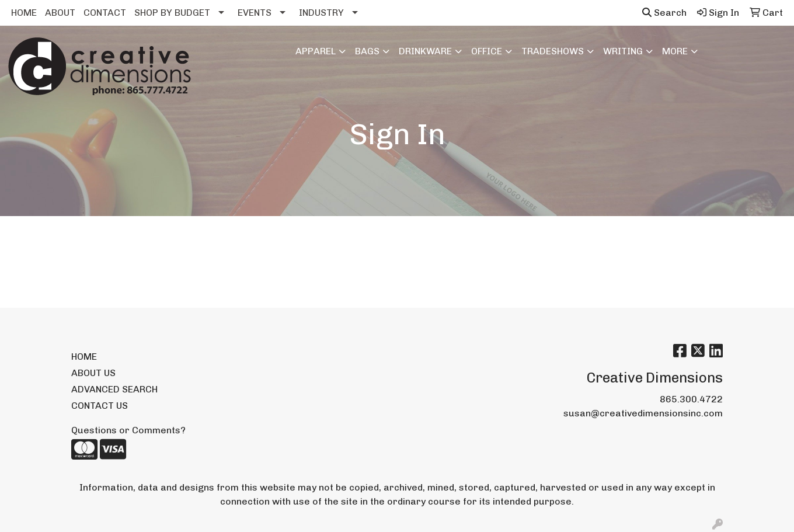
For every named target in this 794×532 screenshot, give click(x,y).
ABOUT (60, 13)
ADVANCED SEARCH (114, 389)
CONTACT (105, 13)
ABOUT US (93, 373)
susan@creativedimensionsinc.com (643, 413)
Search (664, 13)
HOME (24, 13)
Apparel (316, 51)
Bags (367, 51)
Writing (623, 51)
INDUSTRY (321, 13)
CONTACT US (100, 406)
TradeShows (553, 51)
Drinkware (425, 51)
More (675, 51)
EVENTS (255, 13)
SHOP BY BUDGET (172, 13)
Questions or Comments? (128, 430)
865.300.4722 (691, 399)
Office (487, 51)
